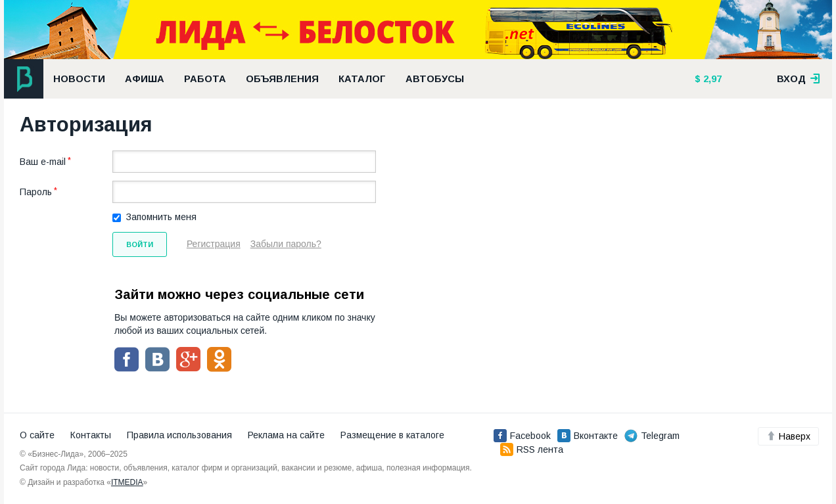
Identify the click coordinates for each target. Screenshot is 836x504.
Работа (205, 79)
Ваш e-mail (43, 162)
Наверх (788, 436)
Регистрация (214, 244)
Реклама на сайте (286, 435)
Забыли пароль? (286, 244)
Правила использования (179, 435)
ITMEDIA (127, 482)
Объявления (282, 79)
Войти (140, 244)
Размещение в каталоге (392, 435)
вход (799, 79)
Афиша (145, 79)
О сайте (37, 435)
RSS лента (532, 449)
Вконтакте (588, 436)
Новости (79, 79)
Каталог (362, 79)
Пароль (36, 192)
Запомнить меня (161, 217)
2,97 (711, 79)
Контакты (91, 435)
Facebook (522, 436)
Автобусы (435, 79)
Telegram (652, 436)
